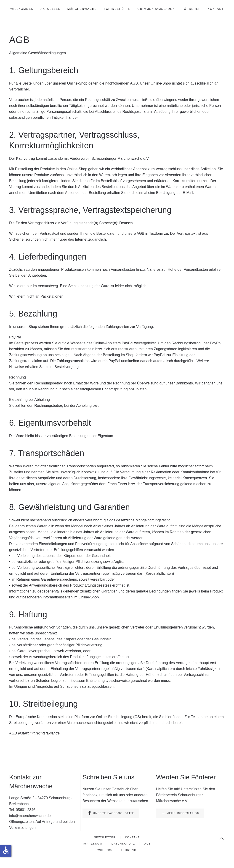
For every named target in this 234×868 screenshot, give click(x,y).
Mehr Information (180, 813)
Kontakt (216, 9)
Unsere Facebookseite (111, 813)
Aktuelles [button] (50, 9)
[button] (221, 838)
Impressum (93, 844)
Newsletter (105, 837)
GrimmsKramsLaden (156, 9)
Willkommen (22, 9)
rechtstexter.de (48, 733)
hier (169, 717)
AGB (147, 844)
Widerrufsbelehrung (117, 850)
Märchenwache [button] (82, 9)
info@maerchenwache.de (30, 815)
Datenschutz (123, 844)
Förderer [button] (191, 9)
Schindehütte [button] (117, 9)
